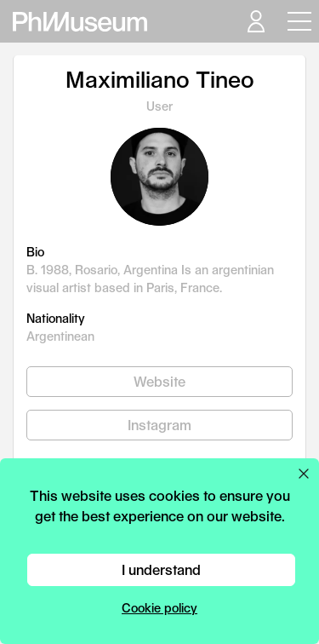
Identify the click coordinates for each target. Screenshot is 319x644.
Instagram (159, 425)
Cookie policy (159, 608)
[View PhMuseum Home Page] (80, 22)
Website (159, 381)
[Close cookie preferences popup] (304, 474)
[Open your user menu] (255, 21)
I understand (161, 569)
